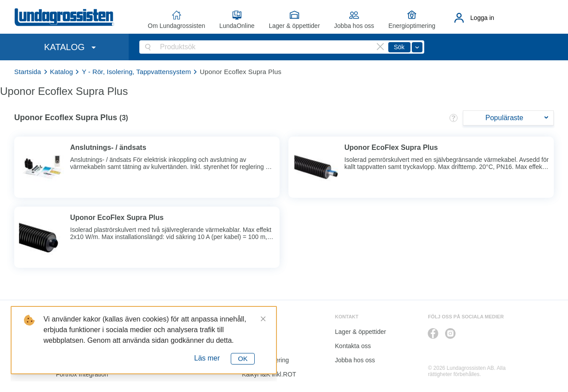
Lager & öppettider (294, 26)
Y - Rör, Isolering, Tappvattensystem (136, 72)
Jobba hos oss (354, 26)
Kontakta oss (353, 346)
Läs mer (207, 358)
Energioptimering (412, 26)
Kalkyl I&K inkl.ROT (269, 374)
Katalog (62, 72)
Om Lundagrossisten (176, 26)
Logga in (482, 18)
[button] (454, 118)
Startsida (28, 72)
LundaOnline (237, 26)
